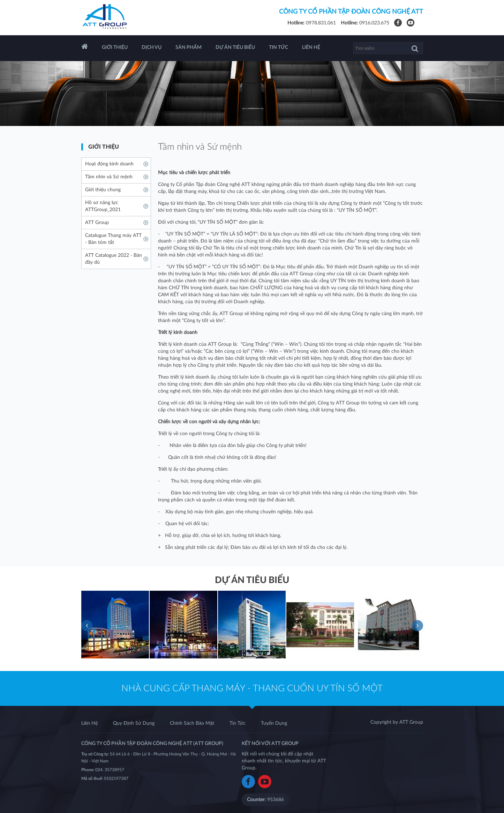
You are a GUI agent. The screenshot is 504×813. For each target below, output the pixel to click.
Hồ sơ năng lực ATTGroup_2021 (103, 206)
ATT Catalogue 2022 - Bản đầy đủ (114, 259)
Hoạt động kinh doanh (109, 164)
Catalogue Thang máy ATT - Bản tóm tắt (113, 239)
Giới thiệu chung (103, 190)
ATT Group (97, 223)
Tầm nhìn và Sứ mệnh (109, 177)
